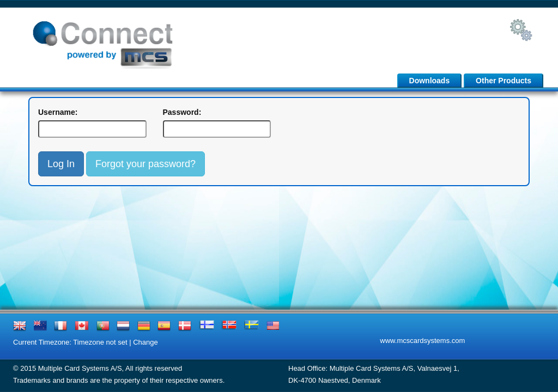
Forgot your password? (145, 164)
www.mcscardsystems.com (422, 341)
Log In (61, 164)
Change (145, 342)
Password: (182, 112)
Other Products (504, 81)
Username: (58, 112)
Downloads (430, 81)
